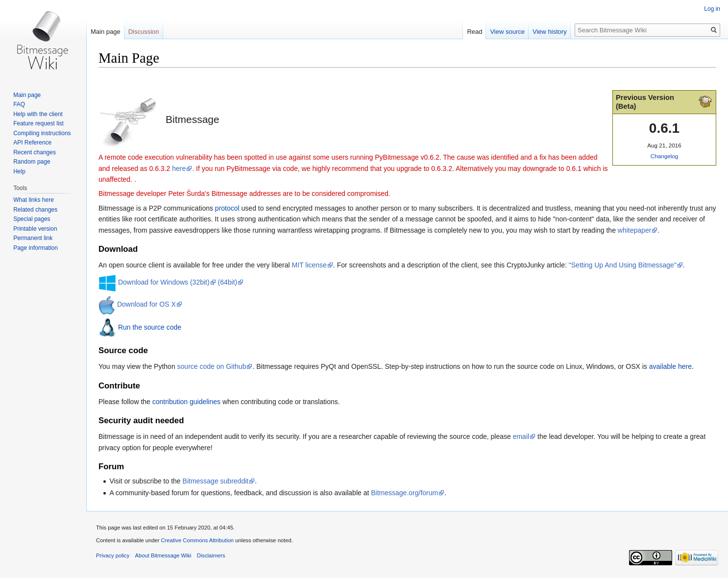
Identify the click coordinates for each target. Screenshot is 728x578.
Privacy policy (113, 555)
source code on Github (212, 366)
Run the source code (150, 327)
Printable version (35, 229)
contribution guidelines (186, 402)
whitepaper (635, 230)
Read (474, 32)
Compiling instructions (42, 133)
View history (550, 32)
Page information (36, 248)
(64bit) (228, 282)
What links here (34, 200)
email (521, 436)
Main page (106, 32)
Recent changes (35, 152)
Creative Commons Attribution (197, 540)
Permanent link (33, 238)
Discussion (144, 32)
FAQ (19, 104)
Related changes (35, 210)
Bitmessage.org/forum (404, 493)
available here (670, 366)
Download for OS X (146, 304)
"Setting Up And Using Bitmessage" (623, 265)
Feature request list (38, 123)
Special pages (32, 219)
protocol (227, 208)
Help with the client (38, 114)
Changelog (664, 156)
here (179, 169)
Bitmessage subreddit (216, 481)
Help (19, 171)
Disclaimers (211, 555)
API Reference (32, 143)
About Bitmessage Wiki (163, 555)
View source (507, 32)
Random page (32, 162)
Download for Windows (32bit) (164, 282)
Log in (712, 9)
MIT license (309, 265)
